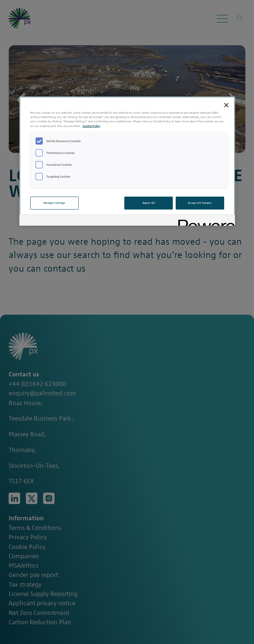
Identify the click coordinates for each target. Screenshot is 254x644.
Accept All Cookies (200, 203)
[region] (127, 161)
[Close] (226, 105)
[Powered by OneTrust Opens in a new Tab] (204, 221)
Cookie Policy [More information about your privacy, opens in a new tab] (91, 126)
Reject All (149, 203)
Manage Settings (54, 203)
